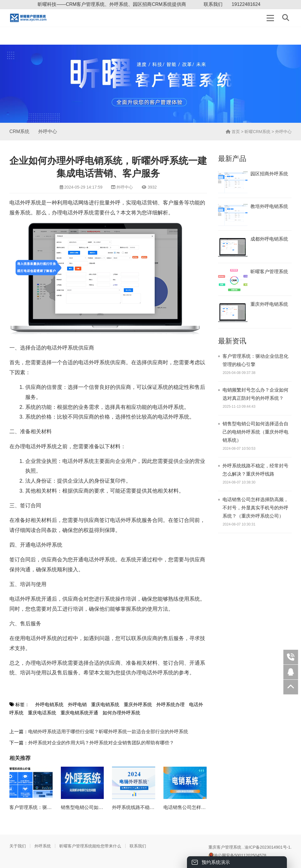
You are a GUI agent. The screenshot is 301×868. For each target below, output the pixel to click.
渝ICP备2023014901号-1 (267, 847)
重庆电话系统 (42, 713)
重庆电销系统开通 (79, 713)
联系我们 (213, 4)
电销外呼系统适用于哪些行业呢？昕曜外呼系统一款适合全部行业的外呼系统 (108, 732)
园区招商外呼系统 (269, 174)
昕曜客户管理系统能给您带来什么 (90, 846)
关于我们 (18, 846)
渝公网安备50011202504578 (237, 855)
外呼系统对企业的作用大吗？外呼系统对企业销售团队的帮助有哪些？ (101, 743)
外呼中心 (48, 131)
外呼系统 (43, 846)
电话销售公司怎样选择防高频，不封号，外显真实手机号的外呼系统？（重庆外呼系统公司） (255, 508)
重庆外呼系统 (138, 705)
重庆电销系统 (105, 705)
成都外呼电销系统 (269, 239)
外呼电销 (77, 705)
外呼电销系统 (49, 705)
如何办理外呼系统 (121, 713)
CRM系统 (19, 131)
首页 (233, 132)
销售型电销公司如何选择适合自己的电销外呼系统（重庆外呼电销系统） (255, 432)
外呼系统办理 (170, 705)
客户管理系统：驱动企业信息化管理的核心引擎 (255, 360)
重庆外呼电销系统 (269, 304)
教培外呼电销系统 (269, 206)
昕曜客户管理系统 (269, 272)
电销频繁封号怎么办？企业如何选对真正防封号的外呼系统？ (255, 394)
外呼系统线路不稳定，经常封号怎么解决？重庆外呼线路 (255, 470)
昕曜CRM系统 (257, 132)
